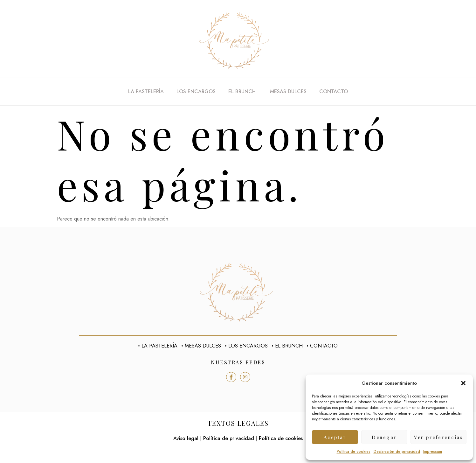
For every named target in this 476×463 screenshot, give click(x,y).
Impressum (433, 452)
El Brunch (243, 91)
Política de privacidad (229, 438)
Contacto (334, 91)
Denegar (384, 437)
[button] (463, 383)
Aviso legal (186, 438)
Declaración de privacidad (397, 452)
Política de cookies (354, 452)
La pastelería (146, 91)
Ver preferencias (438, 437)
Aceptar (335, 437)
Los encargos (196, 91)
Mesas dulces (288, 91)
